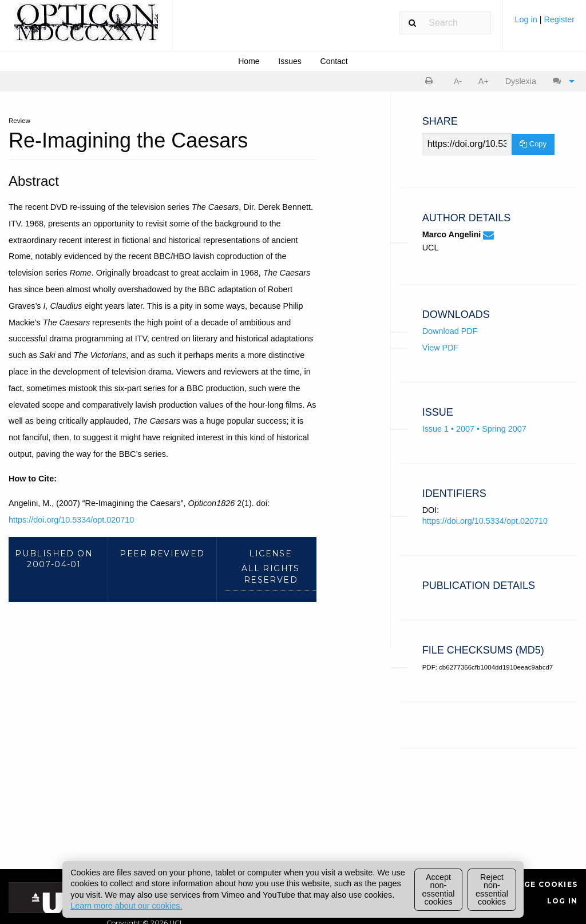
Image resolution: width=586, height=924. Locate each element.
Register (559, 19)
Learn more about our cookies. (126, 906)
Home (249, 61)
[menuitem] (545, 24)
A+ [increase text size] (484, 81)
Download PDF (450, 331)
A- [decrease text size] (458, 81)
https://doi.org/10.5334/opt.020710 (71, 520)
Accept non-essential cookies (439, 889)
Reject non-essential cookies (492, 889)
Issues (290, 61)
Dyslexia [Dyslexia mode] (521, 81)
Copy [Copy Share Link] (533, 144)
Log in (527, 19)
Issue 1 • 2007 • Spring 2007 (474, 429)
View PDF (441, 348)
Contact (334, 61)
